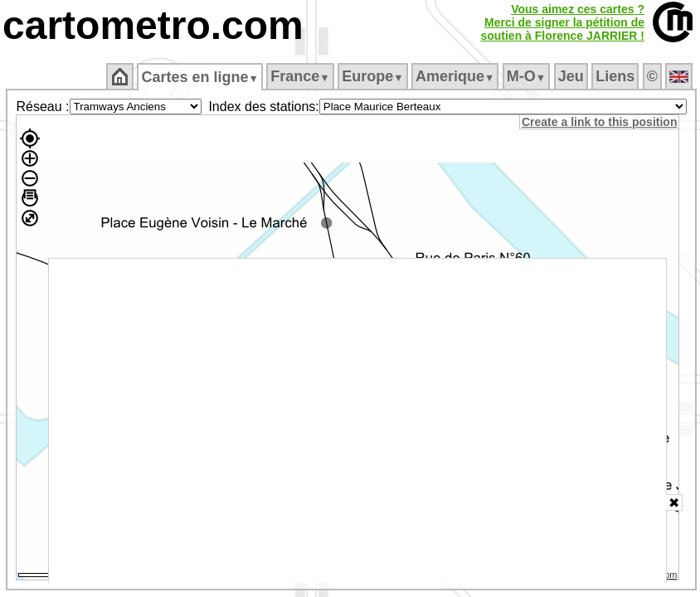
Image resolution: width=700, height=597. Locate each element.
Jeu (571, 76)
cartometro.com (153, 25)
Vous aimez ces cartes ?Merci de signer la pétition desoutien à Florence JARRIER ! (562, 22)
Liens (615, 76)
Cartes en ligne (199, 77)
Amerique (455, 76)
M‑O (526, 76)
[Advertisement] (358, 421)
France (300, 76)
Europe (372, 76)
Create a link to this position (599, 122)
